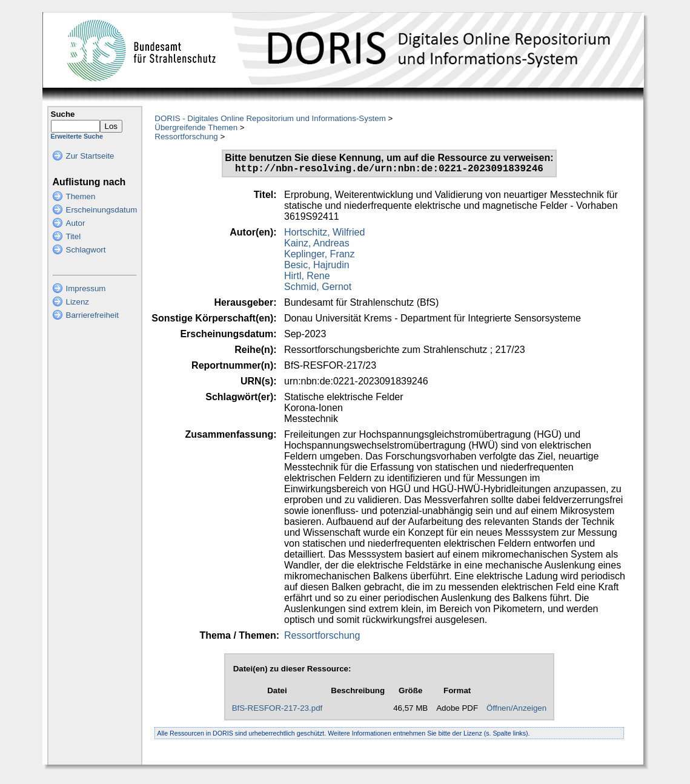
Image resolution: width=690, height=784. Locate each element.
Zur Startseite (90, 156)
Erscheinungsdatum (102, 210)
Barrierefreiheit (92, 315)
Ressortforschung (186, 137)
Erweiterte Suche (77, 136)
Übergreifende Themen (196, 127)
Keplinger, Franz (320, 256)
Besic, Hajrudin (317, 267)
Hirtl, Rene (307, 278)
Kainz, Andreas (317, 245)
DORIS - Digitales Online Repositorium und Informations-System (270, 118)
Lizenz (78, 302)
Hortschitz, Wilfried (324, 235)
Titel (74, 236)
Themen (81, 196)
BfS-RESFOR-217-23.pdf (277, 710)
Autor (76, 223)
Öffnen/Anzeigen (516, 710)
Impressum (86, 288)
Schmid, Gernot (318, 289)
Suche (63, 114)
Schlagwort (86, 250)
